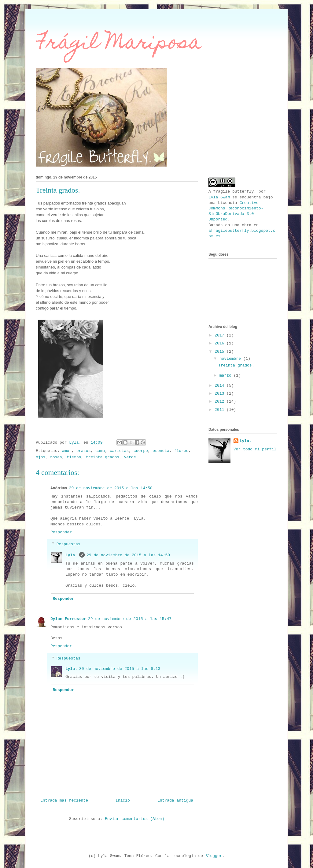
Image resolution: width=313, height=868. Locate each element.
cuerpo (141, 451)
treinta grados (103, 457)
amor (67, 451)
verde (130, 457)
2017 (221, 335)
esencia (161, 451)
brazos (84, 451)
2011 (221, 410)
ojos (41, 457)
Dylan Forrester (68, 619)
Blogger (214, 856)
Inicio (123, 800)
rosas (56, 457)
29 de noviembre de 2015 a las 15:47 (130, 619)
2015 (221, 352)
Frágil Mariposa (119, 44)
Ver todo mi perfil (255, 449)
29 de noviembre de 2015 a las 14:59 (128, 555)
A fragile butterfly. (232, 192)
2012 (221, 402)
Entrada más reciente (64, 800)
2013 (221, 394)
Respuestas (68, 544)
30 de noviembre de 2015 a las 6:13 (120, 669)
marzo (227, 376)
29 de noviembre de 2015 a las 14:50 (111, 488)
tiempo (74, 457)
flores (181, 451)
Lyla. (71, 555)
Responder (61, 532)
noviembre (231, 359)
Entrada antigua (175, 800)
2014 (221, 386)
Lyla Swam (219, 197)
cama (100, 451)
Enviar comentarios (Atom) (135, 819)
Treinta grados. (236, 365)
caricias (119, 451)
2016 (221, 343)
